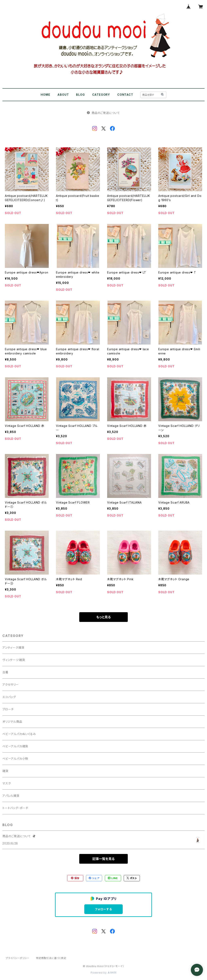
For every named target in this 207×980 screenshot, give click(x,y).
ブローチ (8, 709)
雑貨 (5, 771)
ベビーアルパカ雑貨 (15, 746)
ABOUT (63, 95)
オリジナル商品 (12, 722)
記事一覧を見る (103, 859)
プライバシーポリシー (18, 958)
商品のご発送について (103, 113)
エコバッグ (9, 697)
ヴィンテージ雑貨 (14, 660)
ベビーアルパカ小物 (15, 759)
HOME (45, 95)
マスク (7, 783)
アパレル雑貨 (11, 796)
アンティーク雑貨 (13, 647)
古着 (5, 672)
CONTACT (125, 95)
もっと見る (103, 617)
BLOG (80, 95)
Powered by (103, 973)
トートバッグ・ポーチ (15, 808)
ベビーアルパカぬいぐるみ (19, 734)
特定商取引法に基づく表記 (51, 958)
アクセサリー (11, 685)
